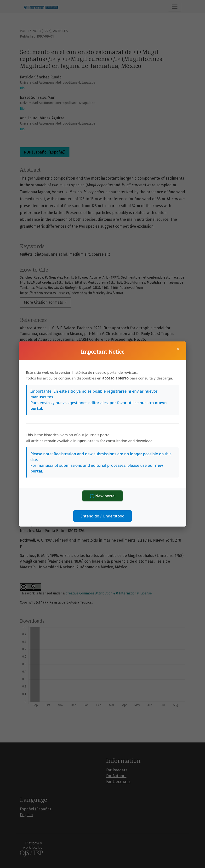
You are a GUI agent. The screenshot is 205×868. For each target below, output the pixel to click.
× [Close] (178, 349)
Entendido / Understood (102, 516)
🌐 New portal (103, 496)
